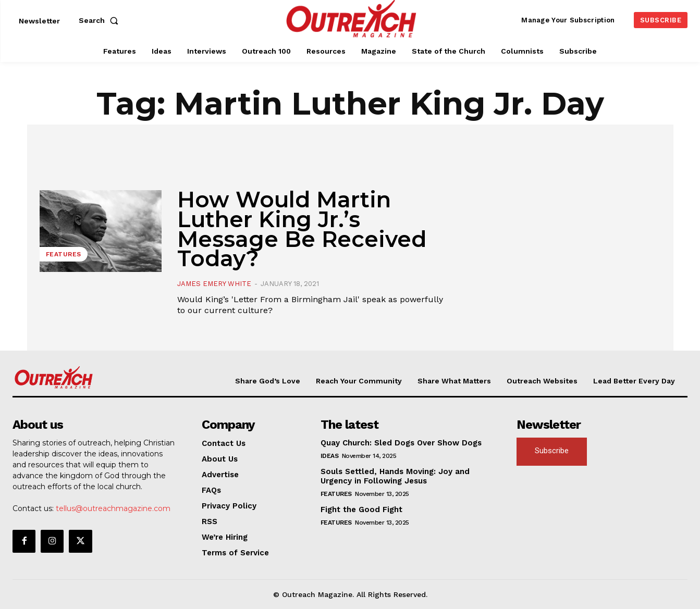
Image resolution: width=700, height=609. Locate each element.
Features (64, 254)
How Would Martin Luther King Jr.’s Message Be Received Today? (302, 229)
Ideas (330, 456)
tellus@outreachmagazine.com (113, 508)
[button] (101, 20)
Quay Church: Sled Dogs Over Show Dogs (401, 443)
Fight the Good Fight (361, 509)
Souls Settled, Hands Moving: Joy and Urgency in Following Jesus (395, 476)
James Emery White (214, 284)
